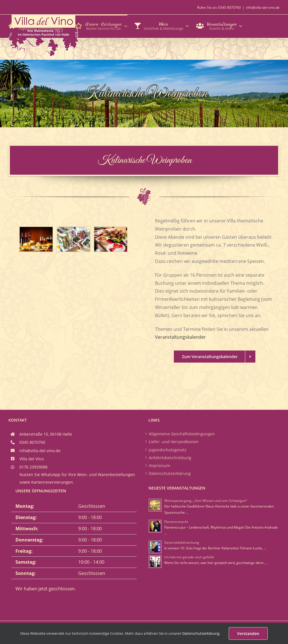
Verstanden (248, 633)
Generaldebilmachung (182, 542)
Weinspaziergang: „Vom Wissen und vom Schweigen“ (206, 501)
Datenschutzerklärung (170, 473)
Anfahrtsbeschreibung (170, 458)
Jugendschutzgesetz (168, 450)
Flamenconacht (176, 522)
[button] (72, 48)
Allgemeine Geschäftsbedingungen (182, 434)
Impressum (159, 466)
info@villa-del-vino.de (263, 7)
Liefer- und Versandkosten (174, 442)
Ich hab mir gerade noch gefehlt (189, 557)
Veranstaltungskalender (180, 337)
